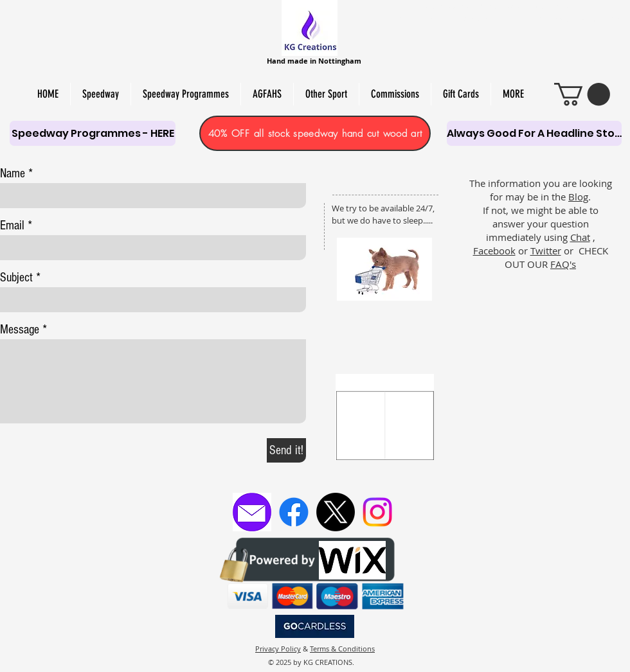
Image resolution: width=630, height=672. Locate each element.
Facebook (494, 251)
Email (12, 225)
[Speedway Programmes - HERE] (93, 133)
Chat (580, 237)
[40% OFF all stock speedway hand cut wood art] (315, 133)
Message (20, 330)
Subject (16, 278)
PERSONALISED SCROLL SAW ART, (431, 19)
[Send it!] (286, 450)
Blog (578, 197)
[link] (582, 94)
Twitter (546, 251)
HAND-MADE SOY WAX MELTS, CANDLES (495, 7)
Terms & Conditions (342, 649)
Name (13, 173)
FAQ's (563, 264)
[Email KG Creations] (252, 512)
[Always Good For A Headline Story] (534, 133)
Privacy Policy (278, 649)
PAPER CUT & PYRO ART (579, 19)
